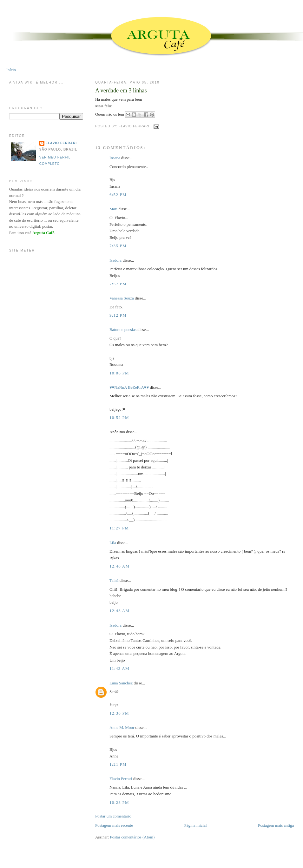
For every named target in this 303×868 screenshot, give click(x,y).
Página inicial (195, 825)
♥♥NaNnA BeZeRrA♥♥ (129, 387)
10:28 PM (119, 802)
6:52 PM (118, 195)
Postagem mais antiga (276, 825)
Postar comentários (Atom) (132, 837)
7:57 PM (118, 284)
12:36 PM (119, 713)
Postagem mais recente (114, 825)
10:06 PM (119, 373)
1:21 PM (118, 764)
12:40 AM (120, 566)
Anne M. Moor (122, 727)
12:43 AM (120, 611)
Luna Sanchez (121, 683)
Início (11, 70)
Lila (113, 543)
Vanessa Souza (122, 298)
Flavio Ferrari (121, 779)
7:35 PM (118, 246)
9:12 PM (118, 315)
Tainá (114, 580)
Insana (115, 158)
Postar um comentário (113, 816)
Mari (113, 209)
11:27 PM (119, 528)
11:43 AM (119, 668)
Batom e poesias (123, 330)
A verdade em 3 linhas (121, 91)
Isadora (115, 260)
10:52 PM (119, 417)
